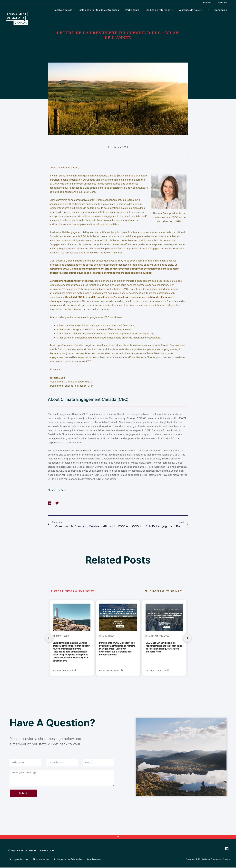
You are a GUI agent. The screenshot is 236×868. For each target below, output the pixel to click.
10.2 (165, 438)
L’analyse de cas (73, 10)
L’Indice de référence (162, 10)
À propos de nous (192, 10)
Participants (139, 10)
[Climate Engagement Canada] (17, 18)
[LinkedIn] (227, 849)
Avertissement (90, 860)
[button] (50, 503)
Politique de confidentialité (65, 860)
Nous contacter (39, 860)
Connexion (221, 10)
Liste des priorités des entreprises (107, 10)
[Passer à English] (211, 2)
